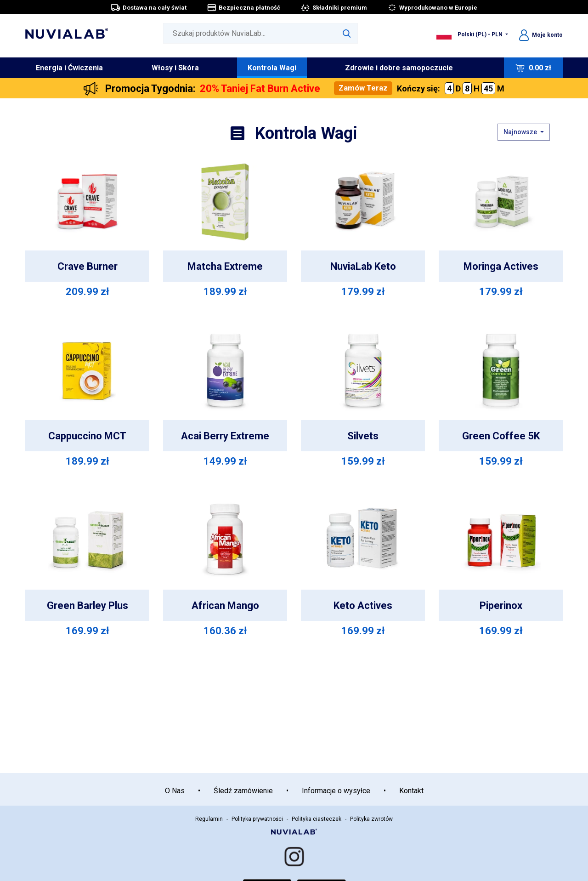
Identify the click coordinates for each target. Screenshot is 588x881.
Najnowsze (521, 132)
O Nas (175, 791)
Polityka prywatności (257, 819)
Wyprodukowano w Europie (432, 8)
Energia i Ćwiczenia (69, 68)
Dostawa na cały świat (149, 8)
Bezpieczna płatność (243, 8)
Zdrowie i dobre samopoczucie (399, 68)
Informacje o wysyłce (336, 791)
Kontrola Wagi (272, 68)
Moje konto (541, 35)
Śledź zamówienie (243, 791)
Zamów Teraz (363, 88)
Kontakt (411, 791)
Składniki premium (334, 8)
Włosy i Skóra (175, 68)
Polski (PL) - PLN (470, 34)
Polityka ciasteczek (317, 819)
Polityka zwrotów (371, 819)
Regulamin (209, 819)
